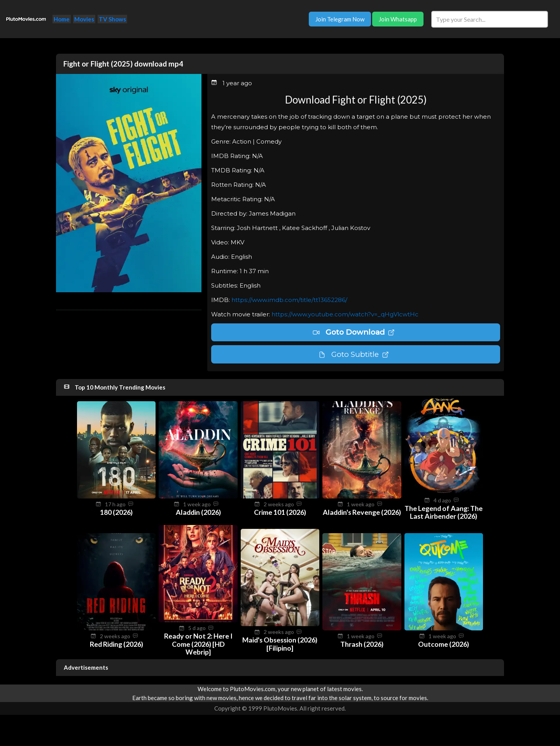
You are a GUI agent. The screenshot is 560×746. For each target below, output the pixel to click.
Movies (84, 19)
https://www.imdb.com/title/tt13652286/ (289, 300)
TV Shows (112, 19)
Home (62, 19)
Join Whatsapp (398, 19)
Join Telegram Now (340, 19)
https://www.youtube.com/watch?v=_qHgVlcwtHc (345, 314)
